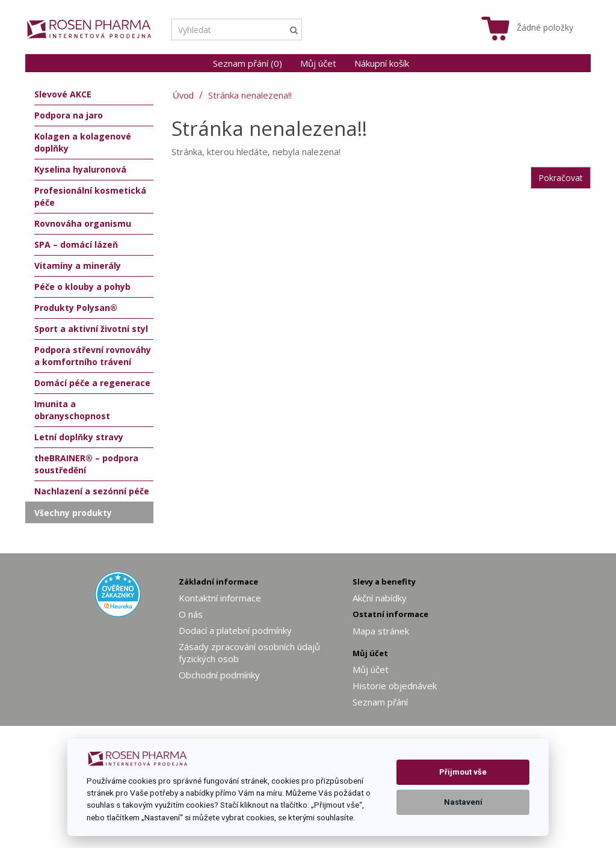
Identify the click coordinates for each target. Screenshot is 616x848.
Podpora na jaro (69, 115)
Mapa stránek (381, 631)
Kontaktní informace (220, 598)
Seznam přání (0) (248, 63)
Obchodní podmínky (219, 675)
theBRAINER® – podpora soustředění (86, 464)
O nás (191, 614)
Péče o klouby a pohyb (82, 287)
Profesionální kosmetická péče (90, 196)
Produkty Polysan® (76, 308)
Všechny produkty (73, 513)
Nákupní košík (382, 63)
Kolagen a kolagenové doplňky (83, 142)
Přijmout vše (463, 772)
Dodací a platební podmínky (235, 630)
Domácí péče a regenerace (92, 383)
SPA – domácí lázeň (76, 244)
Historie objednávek (395, 686)
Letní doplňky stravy (79, 437)
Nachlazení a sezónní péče (92, 491)
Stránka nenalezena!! (250, 95)
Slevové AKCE (63, 94)
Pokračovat (561, 178)
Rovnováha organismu (83, 223)
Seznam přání (380, 702)
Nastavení (463, 802)
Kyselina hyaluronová (80, 169)
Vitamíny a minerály (78, 266)
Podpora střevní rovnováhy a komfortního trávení (93, 356)
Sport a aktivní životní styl (91, 329)
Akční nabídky (380, 598)
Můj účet (318, 63)
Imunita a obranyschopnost (72, 410)
